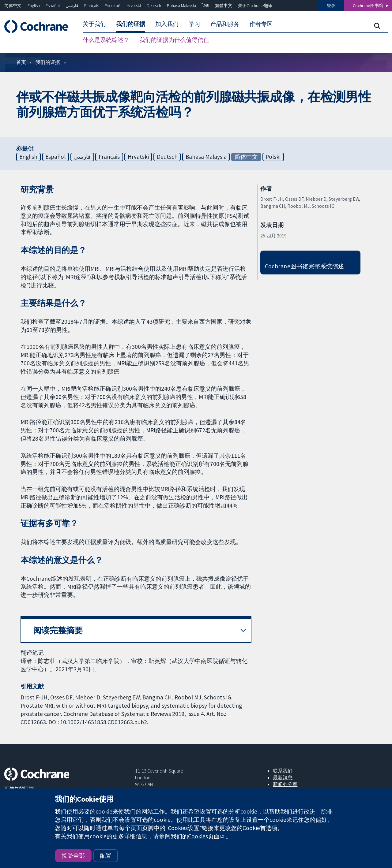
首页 (21, 62)
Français (92, 6)
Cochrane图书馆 (368, 6)
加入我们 (167, 24)
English (34, 6)
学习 (194, 24)
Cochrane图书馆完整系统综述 (305, 266)
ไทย (205, 6)
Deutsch (154, 6)
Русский (113, 6)
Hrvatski (134, 6)
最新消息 (283, 777)
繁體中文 (224, 6)
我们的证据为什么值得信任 (174, 40)
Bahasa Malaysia (181, 6)
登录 (331, 6)
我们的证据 (131, 24)
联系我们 (283, 771)
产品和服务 (225, 24)
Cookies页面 (204, 836)
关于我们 (94, 24)
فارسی (72, 6)
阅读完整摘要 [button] (58, 630)
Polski (273, 157)
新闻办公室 (285, 784)
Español (53, 6)
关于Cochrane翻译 (255, 6)
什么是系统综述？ (106, 40)
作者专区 (261, 24)
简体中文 (13, 6)
